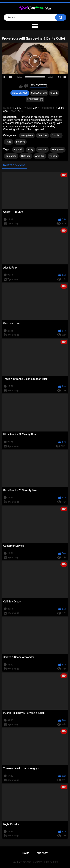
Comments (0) (35, 99)
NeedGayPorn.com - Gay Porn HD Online (32, 862)
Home (26, 853)
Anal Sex (42, 135)
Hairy (9, 142)
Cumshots (11, 156)
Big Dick (21, 142)
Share (54, 93)
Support (42, 853)
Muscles (42, 150)
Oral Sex (56, 135)
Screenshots (39, 93)
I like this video (21, 86)
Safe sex (26, 156)
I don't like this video (26, 86)
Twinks (53, 156)
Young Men (27, 135)
